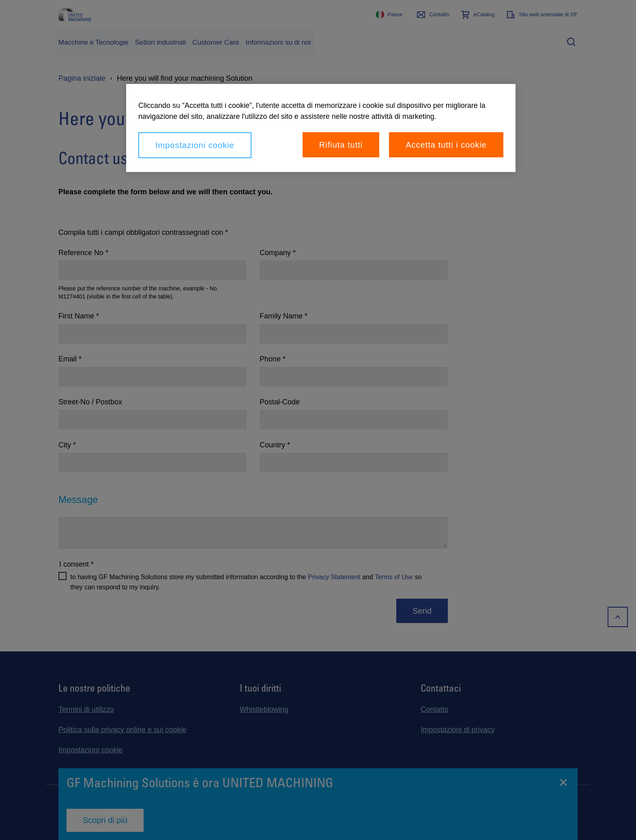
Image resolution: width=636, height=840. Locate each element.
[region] (321, 128)
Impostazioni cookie (195, 145)
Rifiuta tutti (341, 145)
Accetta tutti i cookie (446, 145)
